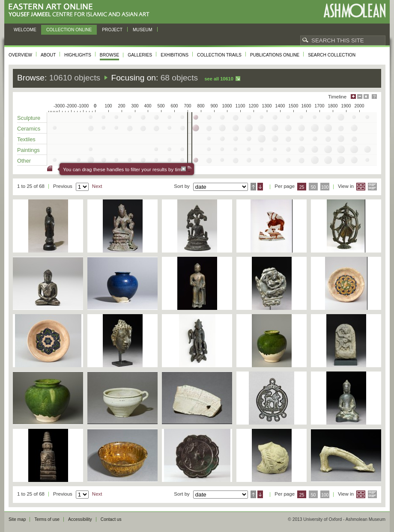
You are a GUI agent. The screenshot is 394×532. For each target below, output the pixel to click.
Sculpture (29, 118)
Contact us (111, 519)
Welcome (25, 30)
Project (112, 30)
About (48, 55)
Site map (17, 519)
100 (325, 187)
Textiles (26, 139)
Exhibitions (175, 55)
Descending (260, 187)
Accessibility (80, 519)
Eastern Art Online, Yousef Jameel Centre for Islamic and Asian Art (81, 10)
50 (313, 187)
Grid (361, 187)
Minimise (360, 97)
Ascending (253, 187)
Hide (366, 97)
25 (302, 187)
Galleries (140, 55)
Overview (20, 55)
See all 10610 (219, 79)
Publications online (275, 55)
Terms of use (47, 519)
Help (374, 97)
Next (97, 186)
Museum (143, 30)
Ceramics (29, 129)
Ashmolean (354, 10)
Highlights (78, 55)
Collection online (69, 30)
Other (24, 161)
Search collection (332, 55)
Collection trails (219, 55)
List (372, 187)
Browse (110, 55)
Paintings (28, 150)
